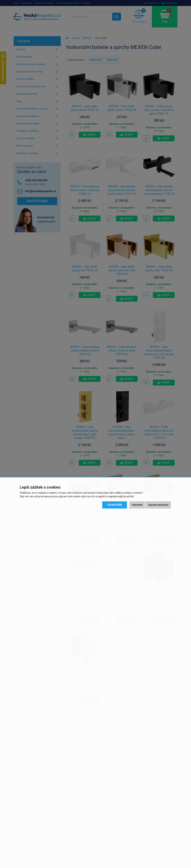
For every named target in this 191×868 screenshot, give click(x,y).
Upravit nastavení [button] (158, 505)
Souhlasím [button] (115, 505)
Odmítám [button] (137, 505)
